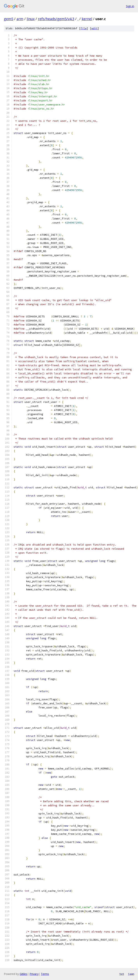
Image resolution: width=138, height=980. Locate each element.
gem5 (9, 19)
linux (31, 19)
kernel (87, 19)
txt (122, 974)
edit (94, 28)
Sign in (130, 6)
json (131, 974)
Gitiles (23, 974)
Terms (45, 974)
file (84, 28)
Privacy (34, 974)
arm (20, 19)
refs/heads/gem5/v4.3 (56, 19)
